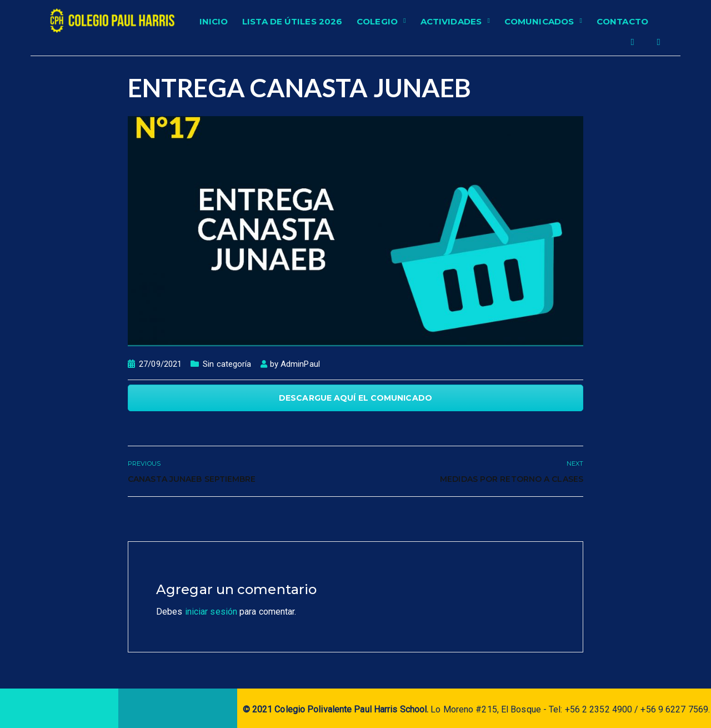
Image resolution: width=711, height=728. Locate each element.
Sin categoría (227, 364)
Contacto (622, 21)
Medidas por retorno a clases (512, 479)
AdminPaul (300, 364)
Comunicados (539, 21)
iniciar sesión (211, 612)
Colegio (377, 21)
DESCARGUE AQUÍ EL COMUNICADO (355, 398)
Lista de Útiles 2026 (292, 21)
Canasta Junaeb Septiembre (192, 479)
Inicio (214, 21)
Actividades (451, 21)
